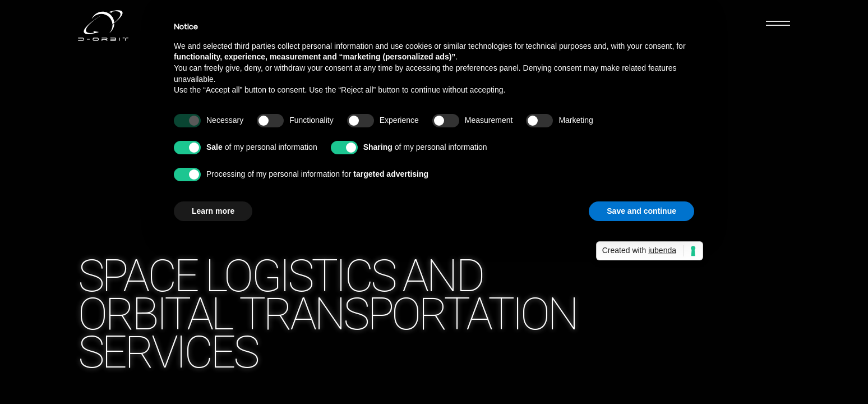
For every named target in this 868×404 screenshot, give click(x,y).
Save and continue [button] (641, 211)
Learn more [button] (213, 211)
